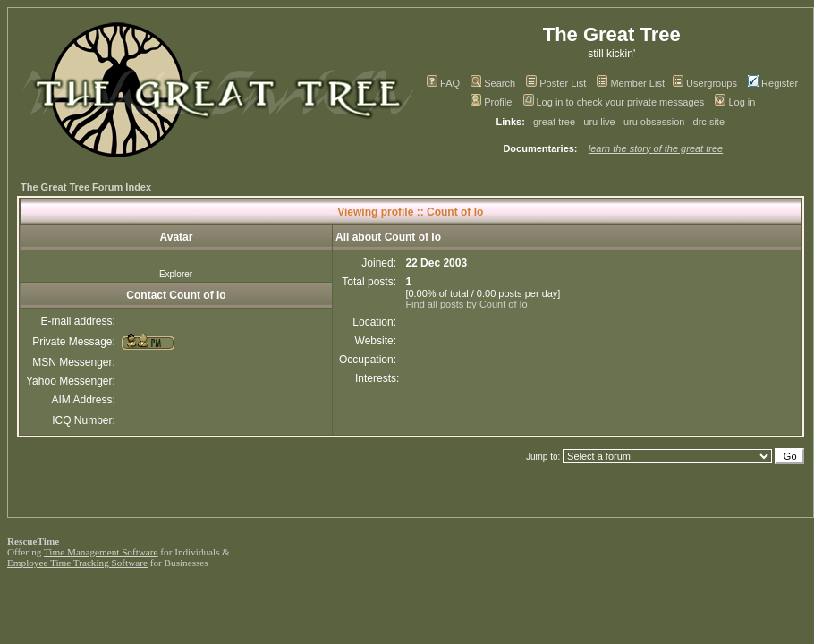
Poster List (556, 83)
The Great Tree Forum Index (86, 187)
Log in (735, 102)
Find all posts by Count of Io (466, 304)
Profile (491, 102)
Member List (631, 83)
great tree (554, 122)
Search (493, 83)
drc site (709, 122)
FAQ (443, 83)
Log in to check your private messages (614, 102)
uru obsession (654, 122)
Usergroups (705, 83)
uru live (599, 122)
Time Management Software (101, 552)
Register (773, 83)
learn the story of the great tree (656, 148)
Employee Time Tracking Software (77, 563)
